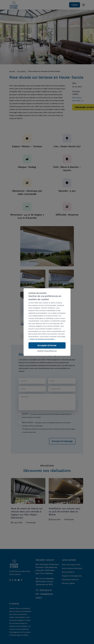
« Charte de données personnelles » (42, 339)
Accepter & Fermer (47, 345)
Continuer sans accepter (38, 293)
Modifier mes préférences (47, 351)
